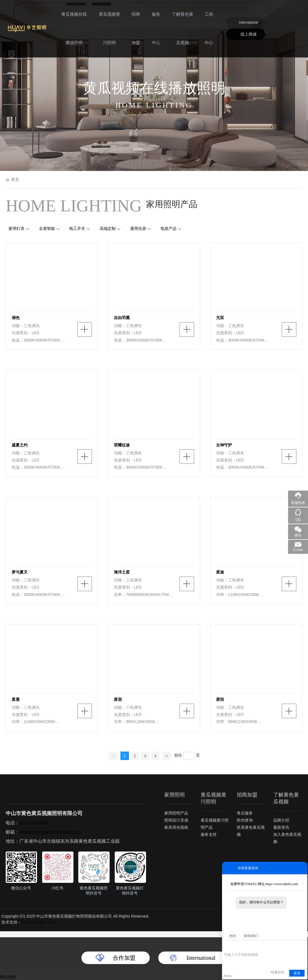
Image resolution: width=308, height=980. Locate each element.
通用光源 (138, 228)
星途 (220, 572)
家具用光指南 (176, 828)
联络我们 (251, 936)
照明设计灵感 (176, 820)
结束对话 (278, 972)
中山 (42, 922)
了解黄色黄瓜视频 (182, 31)
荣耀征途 (122, 445)
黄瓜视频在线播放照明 (74, 31)
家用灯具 (17, 228)
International (249, 26)
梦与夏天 (20, 572)
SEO (53, 922)
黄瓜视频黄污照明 (109, 31)
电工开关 (77, 228)
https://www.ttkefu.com (282, 884)
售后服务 (245, 813)
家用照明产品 (176, 813)
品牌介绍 (281, 820)
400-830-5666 (34, 823)
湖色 (16, 318)
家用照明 (174, 795)
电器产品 (169, 228)
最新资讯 (281, 827)
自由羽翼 (122, 318)
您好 (233, 936)
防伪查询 (245, 820)
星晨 (16, 699)
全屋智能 (47, 228)
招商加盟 (135, 31)
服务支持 (209, 834)
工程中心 (209, 31)
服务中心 (156, 31)
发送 (297, 973)
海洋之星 (122, 572)
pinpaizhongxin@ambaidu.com (51, 832)
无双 (220, 318)
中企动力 (29, 922)
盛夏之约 (20, 445)
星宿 (118, 699)
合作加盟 (124, 958)
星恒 (220, 699)
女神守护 (224, 445)
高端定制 (108, 228)
